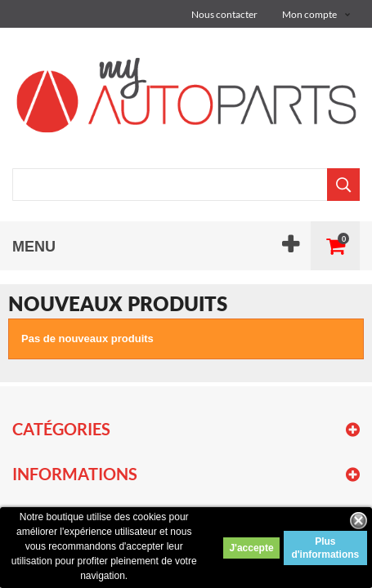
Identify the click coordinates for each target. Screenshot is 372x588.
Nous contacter (224, 14)
